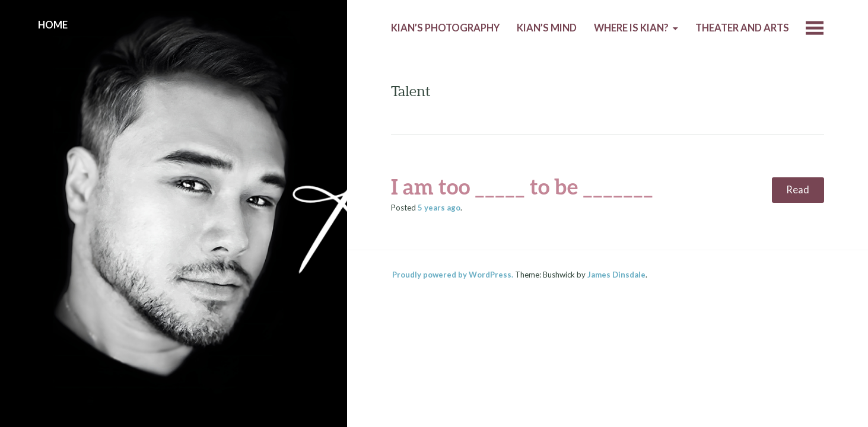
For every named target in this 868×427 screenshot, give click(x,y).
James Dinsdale (616, 275)
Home (53, 25)
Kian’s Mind (547, 28)
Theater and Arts (742, 28)
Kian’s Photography (445, 28)
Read (798, 190)
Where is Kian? (631, 28)
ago (439, 208)
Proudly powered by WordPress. (453, 275)
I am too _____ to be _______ (522, 186)
